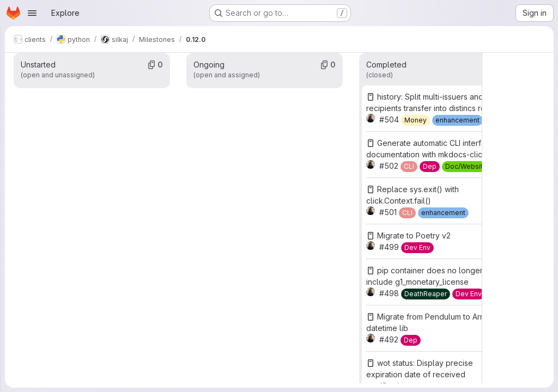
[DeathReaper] (426, 294)
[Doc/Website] (466, 167)
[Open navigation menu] (32, 13)
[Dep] (430, 167)
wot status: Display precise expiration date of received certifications (420, 374)
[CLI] (409, 167)
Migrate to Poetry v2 (414, 235)
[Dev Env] (417, 248)
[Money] (416, 120)
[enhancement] (457, 120)
